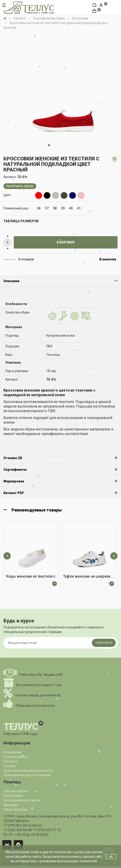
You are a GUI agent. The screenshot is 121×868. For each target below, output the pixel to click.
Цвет (7, 195)
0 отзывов (26, 259)
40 (71, 208)
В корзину (66, 242)
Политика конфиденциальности (28, 771)
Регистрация (13, 796)
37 (47, 208)
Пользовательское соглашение (27, 775)
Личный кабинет (16, 791)
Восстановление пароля (22, 800)
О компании (12, 752)
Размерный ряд (15, 208)
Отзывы (9, 766)
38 (55, 208)
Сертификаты (15, 470)
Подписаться (104, 643)
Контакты (11, 761)
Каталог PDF (14, 493)
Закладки (11, 805)
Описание (11, 281)
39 (63, 208)
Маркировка (14, 481)
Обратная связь (16, 809)
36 (39, 208)
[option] (63, 88)
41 (79, 208)
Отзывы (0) (13, 458)
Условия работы (16, 757)
